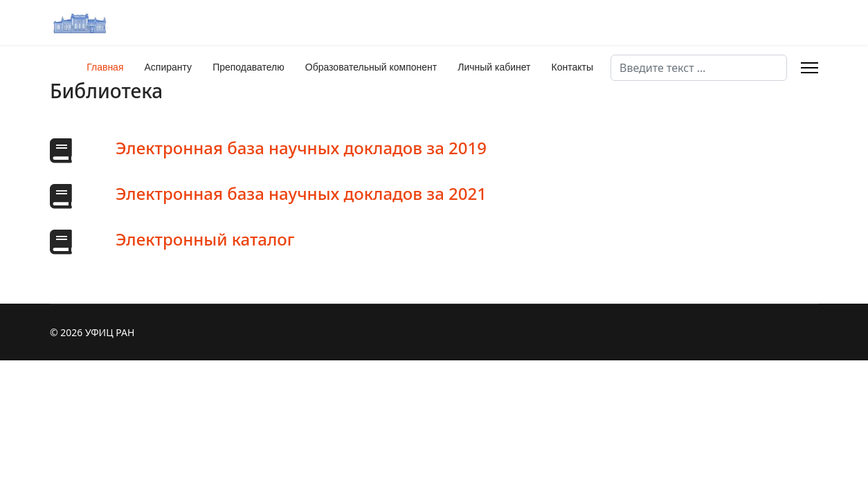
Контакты (572, 67)
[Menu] (810, 67)
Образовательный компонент (371, 67)
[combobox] (699, 68)
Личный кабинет (494, 67)
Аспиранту (169, 67)
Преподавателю (248, 67)
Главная (105, 67)
